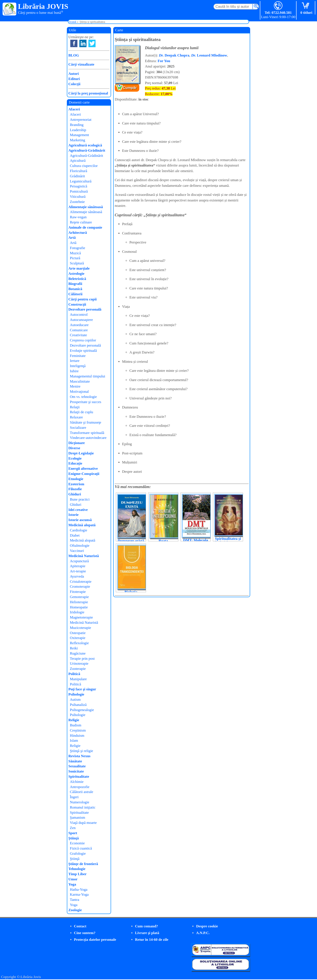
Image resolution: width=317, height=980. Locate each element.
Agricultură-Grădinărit (87, 150)
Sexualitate (77, 766)
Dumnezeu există (131, 541)
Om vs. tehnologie (83, 397)
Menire (75, 386)
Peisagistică (78, 186)
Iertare (75, 361)
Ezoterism (76, 484)
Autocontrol (79, 315)
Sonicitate (76, 771)
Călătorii (75, 294)
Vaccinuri (77, 551)
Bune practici (80, 499)
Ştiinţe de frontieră (83, 864)
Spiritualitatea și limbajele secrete (228, 540)
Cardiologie (78, 530)
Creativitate (78, 335)
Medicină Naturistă (84, 556)
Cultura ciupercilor (84, 166)
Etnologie (76, 479)
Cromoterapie (80, 587)
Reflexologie (79, 643)
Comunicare (79, 330)
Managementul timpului (88, 376)
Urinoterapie (79, 664)
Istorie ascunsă (80, 520)
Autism (75, 700)
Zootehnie (77, 202)
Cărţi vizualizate (81, 64)
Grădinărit (77, 176)
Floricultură (78, 171)
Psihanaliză (78, 705)
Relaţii (75, 407)
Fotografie (78, 248)
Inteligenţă (78, 366)
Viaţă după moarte (83, 823)
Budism (76, 725)
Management (79, 135)
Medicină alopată (82, 525)
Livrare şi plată (147, 933)
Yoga (72, 884)
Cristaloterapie (81, 582)
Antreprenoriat (81, 120)
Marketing (78, 140)
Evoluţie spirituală (83, 351)
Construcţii (77, 304)
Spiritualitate (79, 777)
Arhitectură (78, 233)
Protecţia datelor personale (95, 940)
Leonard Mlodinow (209, 55)
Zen (73, 828)
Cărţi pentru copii (82, 299)
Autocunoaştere (81, 320)
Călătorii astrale (82, 792)
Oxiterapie (78, 638)
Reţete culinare (81, 222)
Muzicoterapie (80, 628)
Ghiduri (75, 494)
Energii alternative (83, 469)
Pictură (75, 258)
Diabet (75, 535)
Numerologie (80, 802)
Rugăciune (78, 653)
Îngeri (74, 797)
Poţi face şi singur (82, 689)
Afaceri (74, 109)
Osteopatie (78, 633)
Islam (74, 740)
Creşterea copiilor (83, 340)
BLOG (74, 55)
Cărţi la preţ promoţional (88, 93)
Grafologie (78, 854)
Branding (77, 125)
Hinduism (77, 736)
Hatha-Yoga (79, 890)
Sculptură (77, 263)
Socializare (78, 428)
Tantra (75, 900)
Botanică (75, 289)
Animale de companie (85, 227)
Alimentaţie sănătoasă (86, 207)
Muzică (75, 253)
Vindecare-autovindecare (88, 438)
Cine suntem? (85, 933)
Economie (77, 843)
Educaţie (75, 463)
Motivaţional (79, 392)
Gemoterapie (79, 597)
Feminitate (78, 356)
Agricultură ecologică (85, 145)
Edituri (74, 79)
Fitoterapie (78, 592)
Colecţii (74, 84)
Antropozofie (80, 787)
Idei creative (78, 510)
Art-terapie (78, 571)
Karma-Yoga (79, 894)
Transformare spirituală (87, 433)
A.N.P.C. (203, 933)
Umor (73, 879)
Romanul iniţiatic (83, 807)
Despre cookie (207, 926)
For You (164, 61)
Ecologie (75, 458)
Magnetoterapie (81, 617)
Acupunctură (79, 561)
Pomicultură (79, 191)
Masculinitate (80, 381)
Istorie (73, 515)
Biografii (75, 284)
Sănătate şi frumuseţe (86, 422)
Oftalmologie (80, 546)
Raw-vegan (78, 217)
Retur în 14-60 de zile (152, 940)
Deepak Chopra (174, 55)
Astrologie (76, 274)
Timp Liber (77, 874)
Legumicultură (81, 181)
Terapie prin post (82, 659)
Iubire (74, 371)
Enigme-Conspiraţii (84, 474)
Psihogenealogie (82, 710)
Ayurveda (77, 576)
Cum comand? (146, 926)
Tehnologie (77, 869)
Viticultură (78, 197)
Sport (73, 833)
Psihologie (76, 694)
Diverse (74, 448)
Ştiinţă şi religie (82, 751)
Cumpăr (130, 88)
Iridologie (77, 612)
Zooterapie (78, 669)
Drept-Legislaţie (81, 453)
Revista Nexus (79, 756)
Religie (74, 720)
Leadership (78, 130)
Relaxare (76, 417)
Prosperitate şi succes (86, 402)
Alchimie (77, 782)
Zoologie (75, 910)
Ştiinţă (74, 838)
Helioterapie (79, 602)
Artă (72, 238)
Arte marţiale (79, 268)
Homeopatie (79, 607)
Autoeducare (79, 325)
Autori (74, 74)
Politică (74, 674)
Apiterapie (78, 566)
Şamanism (78, 817)
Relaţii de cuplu (82, 412)
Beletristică (77, 279)
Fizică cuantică (81, 848)
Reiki (74, 648)
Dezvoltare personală (85, 309)
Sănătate (75, 761)
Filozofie (75, 489)
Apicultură (78, 161)
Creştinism (78, 730)
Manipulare (78, 679)
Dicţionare (77, 443)
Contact (80, 926)
